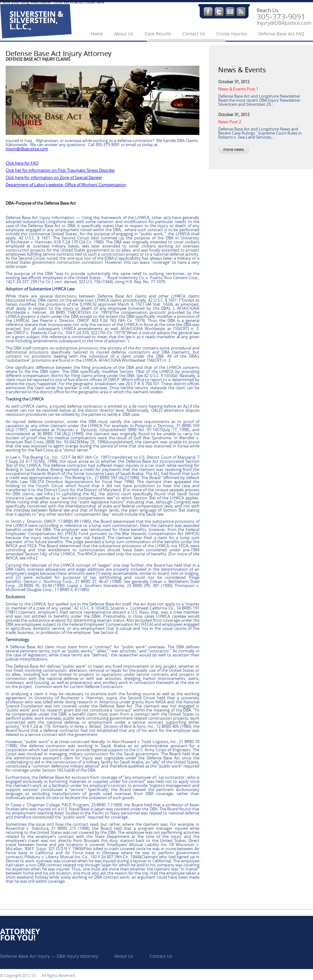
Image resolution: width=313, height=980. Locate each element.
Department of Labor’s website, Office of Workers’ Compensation (66, 185)
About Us (124, 34)
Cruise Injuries (232, 34)
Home (97, 34)
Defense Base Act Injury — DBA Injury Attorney (49, 956)
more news (233, 149)
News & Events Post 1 (238, 89)
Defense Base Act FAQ (281, 34)
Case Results (158, 34)
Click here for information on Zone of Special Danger (54, 178)
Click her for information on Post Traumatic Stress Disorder (60, 170)
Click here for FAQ (22, 163)
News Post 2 (230, 122)
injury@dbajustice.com (27, 149)
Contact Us (194, 34)
